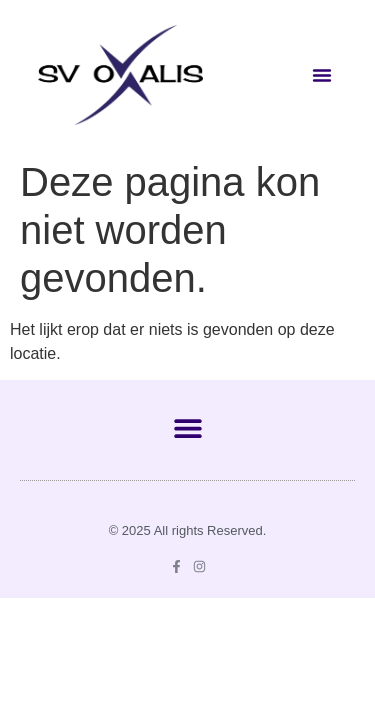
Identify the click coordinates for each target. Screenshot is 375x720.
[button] (322, 75)
